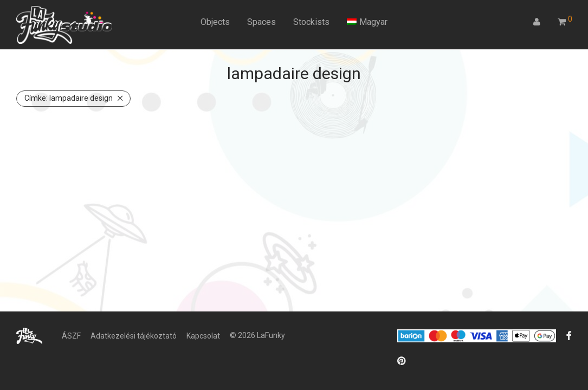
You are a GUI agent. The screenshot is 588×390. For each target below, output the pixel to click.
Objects (215, 22)
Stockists (311, 22)
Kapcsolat (203, 336)
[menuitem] (367, 22)
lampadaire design (69, 98)
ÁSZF (71, 336)
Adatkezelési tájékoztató (134, 336)
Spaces (261, 22)
